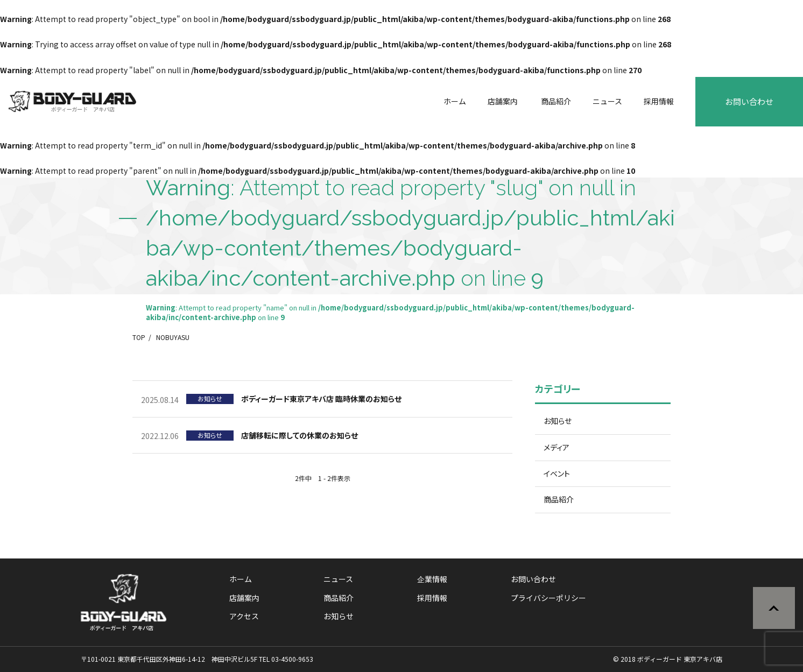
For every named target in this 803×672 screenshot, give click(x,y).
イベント (557, 473)
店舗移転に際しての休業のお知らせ (300, 435)
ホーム (455, 101)
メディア (557, 447)
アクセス (244, 616)
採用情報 (659, 101)
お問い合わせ (749, 101)
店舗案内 (503, 101)
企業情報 (432, 579)
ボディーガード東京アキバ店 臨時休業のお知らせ (321, 399)
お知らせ (558, 421)
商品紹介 (556, 101)
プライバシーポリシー (548, 598)
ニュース (607, 101)
